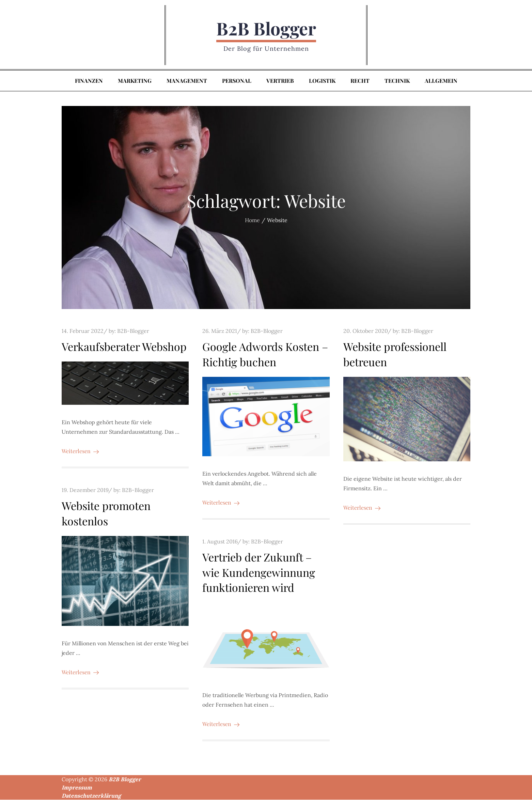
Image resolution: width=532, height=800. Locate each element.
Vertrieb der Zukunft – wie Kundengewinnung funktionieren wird (259, 572)
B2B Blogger (266, 28)
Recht (360, 81)
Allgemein (441, 81)
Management (187, 81)
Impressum (77, 788)
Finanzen (89, 81)
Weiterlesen (80, 451)
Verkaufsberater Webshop (124, 347)
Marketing (135, 81)
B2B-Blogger (133, 331)
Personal (237, 81)
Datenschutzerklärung (91, 796)
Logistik (322, 81)
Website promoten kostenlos (106, 513)
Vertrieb (280, 81)
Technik (397, 81)
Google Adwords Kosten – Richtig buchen (265, 354)
